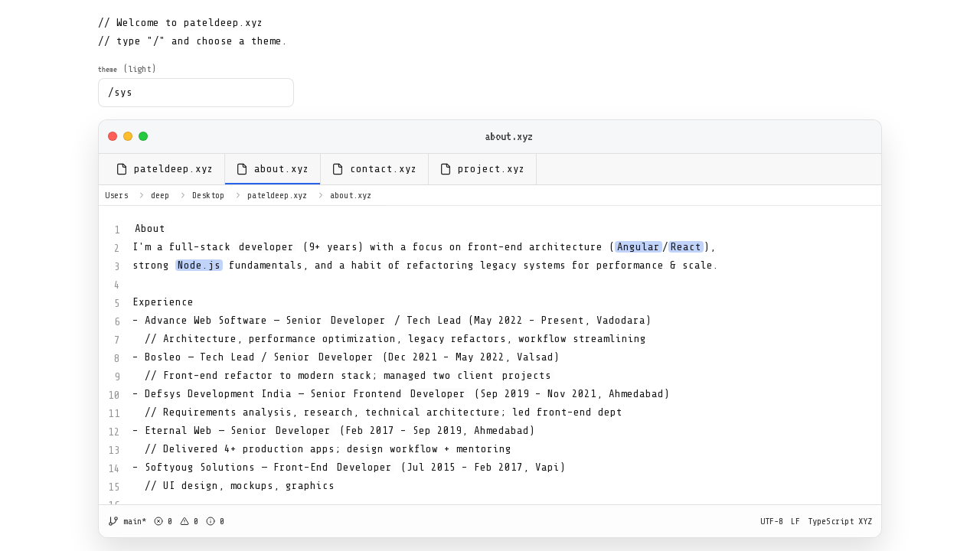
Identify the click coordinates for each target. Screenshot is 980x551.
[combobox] (196, 93)
